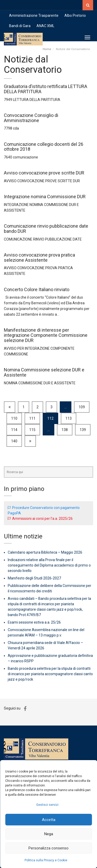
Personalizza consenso (48, 848)
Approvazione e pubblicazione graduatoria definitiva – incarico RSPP (50, 658)
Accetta (49, 820)
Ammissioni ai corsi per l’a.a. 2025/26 (42, 519)
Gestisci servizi (47, 805)
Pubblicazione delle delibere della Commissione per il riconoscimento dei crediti (50, 588)
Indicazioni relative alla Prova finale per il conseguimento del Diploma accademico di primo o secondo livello (49, 565)
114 (14, 430)
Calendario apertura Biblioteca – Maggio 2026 (45, 552)
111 (32, 418)
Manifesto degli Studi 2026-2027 (34, 578)
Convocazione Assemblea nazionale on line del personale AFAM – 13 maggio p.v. (46, 632)
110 (14, 418)
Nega (49, 834)
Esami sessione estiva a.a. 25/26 (34, 622)
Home (47, 49)
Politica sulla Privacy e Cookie (46, 860)
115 (32, 430)
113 (69, 418)
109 (82, 407)
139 (83, 430)
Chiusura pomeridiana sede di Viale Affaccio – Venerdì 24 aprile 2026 (45, 645)
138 (65, 430)
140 (14, 441)
